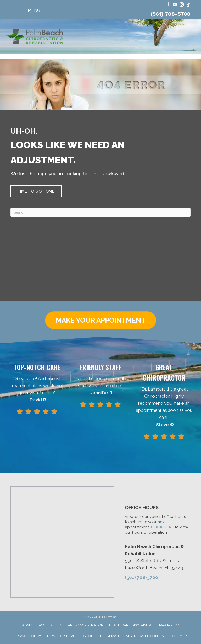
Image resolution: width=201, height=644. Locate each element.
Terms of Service (62, 636)
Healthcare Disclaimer (130, 625)
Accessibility (51, 625)
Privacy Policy (28, 636)
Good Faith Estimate (102, 636)
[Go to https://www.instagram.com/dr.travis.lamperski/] (182, 5)
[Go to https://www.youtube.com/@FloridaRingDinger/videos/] (175, 5)
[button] (36, 191)
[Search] (100, 212)
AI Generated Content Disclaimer (156, 636)
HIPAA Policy (168, 625)
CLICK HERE (162, 527)
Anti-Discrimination (86, 625)
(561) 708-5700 (171, 14)
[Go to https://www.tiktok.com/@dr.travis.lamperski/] (188, 5)
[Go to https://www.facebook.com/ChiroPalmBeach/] (168, 5)
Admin (28, 625)
